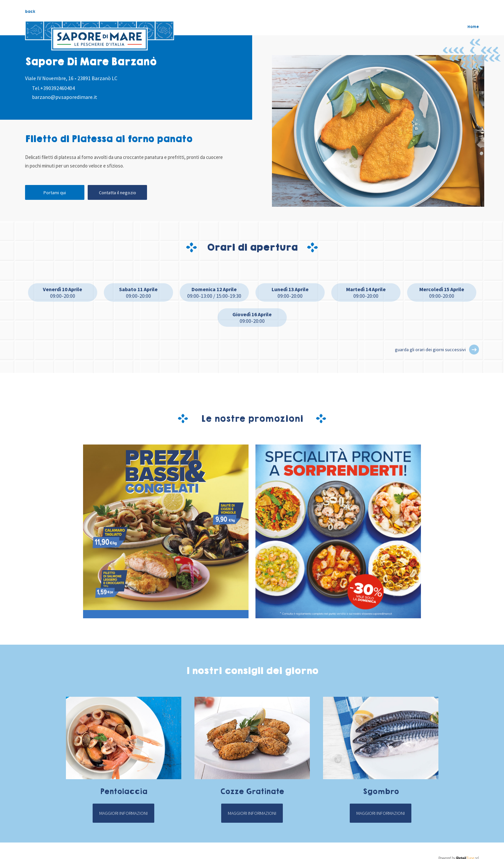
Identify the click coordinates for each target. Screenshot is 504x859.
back (30, 12)
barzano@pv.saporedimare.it (65, 97)
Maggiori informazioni (123, 813)
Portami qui (55, 193)
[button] (474, 350)
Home (473, 27)
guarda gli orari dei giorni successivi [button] (430, 350)
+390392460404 (58, 88)
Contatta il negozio (118, 193)
